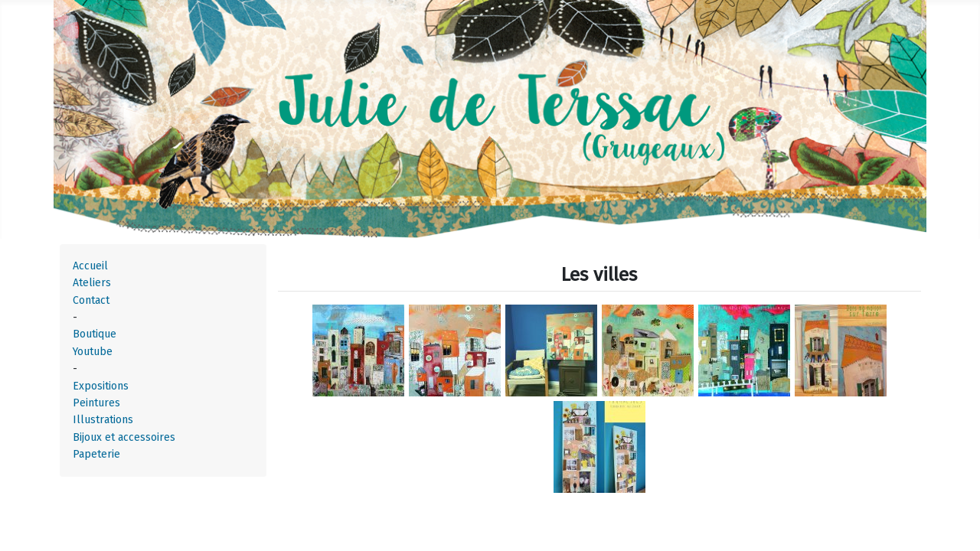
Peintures (96, 403)
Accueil (90, 266)
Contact (91, 300)
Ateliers (92, 283)
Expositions (101, 386)
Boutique (95, 334)
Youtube (93, 352)
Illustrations (103, 420)
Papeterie (96, 454)
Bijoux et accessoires (124, 437)
